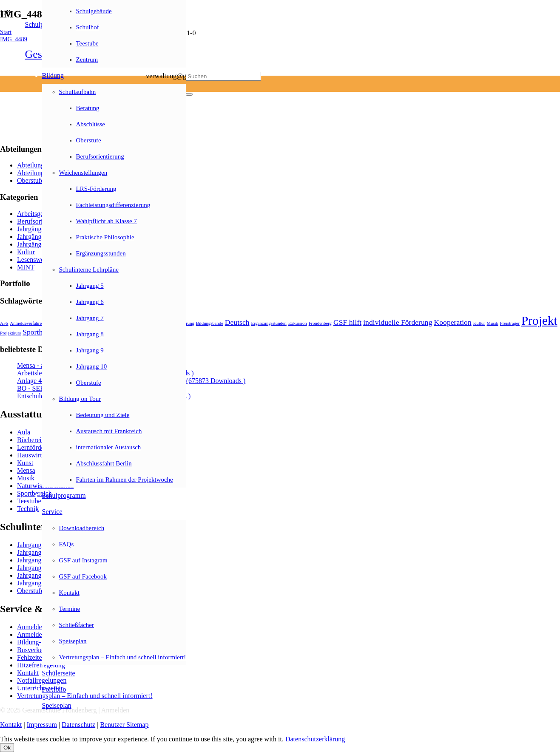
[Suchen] (223, 76)
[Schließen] (189, 94)
